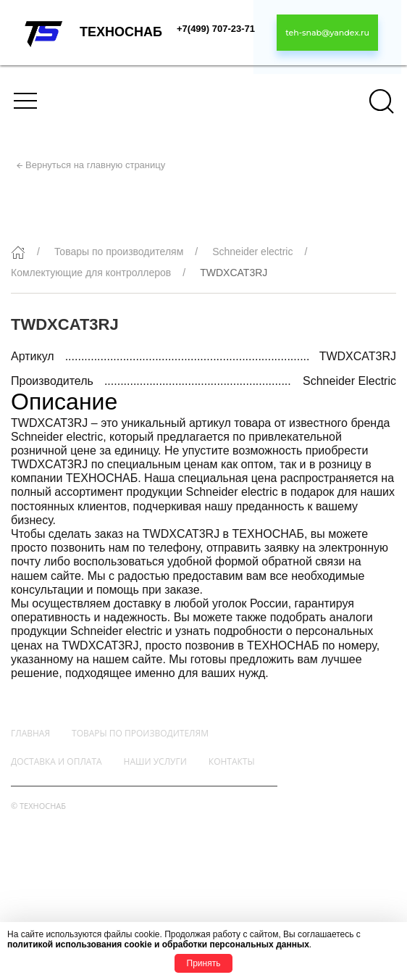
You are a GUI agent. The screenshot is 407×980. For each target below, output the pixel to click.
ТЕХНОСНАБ (121, 32)
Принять (204, 963)
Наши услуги (155, 761)
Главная (30, 733)
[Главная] (18, 252)
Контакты (232, 761)
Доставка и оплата (56, 761)
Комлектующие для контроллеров (91, 273)
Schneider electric (252, 252)
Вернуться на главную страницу (95, 165)
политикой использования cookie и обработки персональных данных (158, 944)
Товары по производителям (119, 252)
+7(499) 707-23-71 (216, 29)
